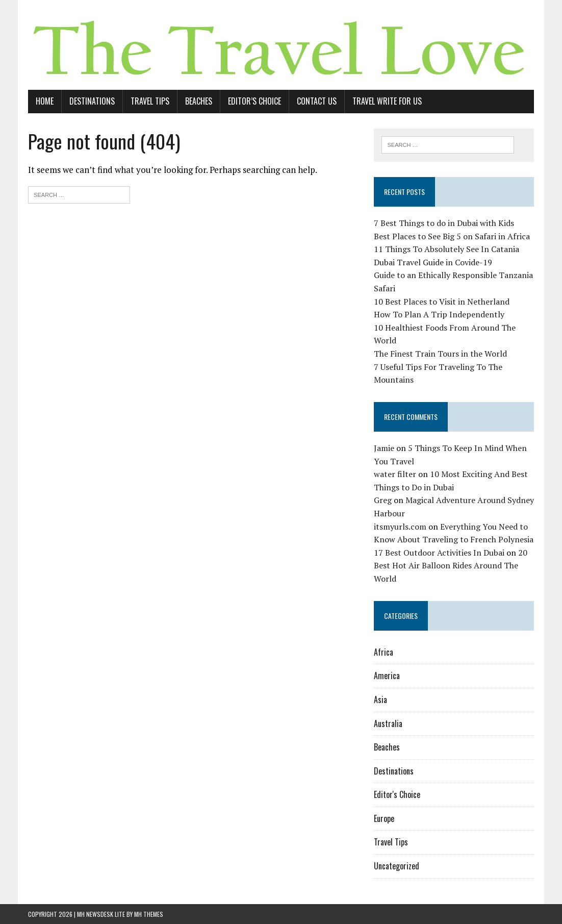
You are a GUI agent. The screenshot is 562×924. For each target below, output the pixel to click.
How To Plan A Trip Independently (439, 314)
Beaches (199, 101)
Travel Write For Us (387, 101)
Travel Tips (150, 101)
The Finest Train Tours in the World (440, 354)
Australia (388, 723)
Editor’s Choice (254, 101)
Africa (384, 652)
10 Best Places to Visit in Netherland (442, 302)
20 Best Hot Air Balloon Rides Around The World (451, 566)
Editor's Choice (397, 794)
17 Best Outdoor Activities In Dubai (439, 553)
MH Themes (149, 914)
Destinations (92, 101)
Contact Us (317, 101)
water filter (395, 474)
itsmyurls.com (400, 527)
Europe (384, 818)
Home (45, 101)
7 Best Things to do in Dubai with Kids (444, 223)
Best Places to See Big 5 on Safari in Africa (452, 236)
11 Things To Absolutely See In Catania (446, 249)
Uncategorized (397, 866)
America (387, 676)
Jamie (384, 448)
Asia (380, 700)
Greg (383, 500)
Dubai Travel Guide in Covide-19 (433, 262)
